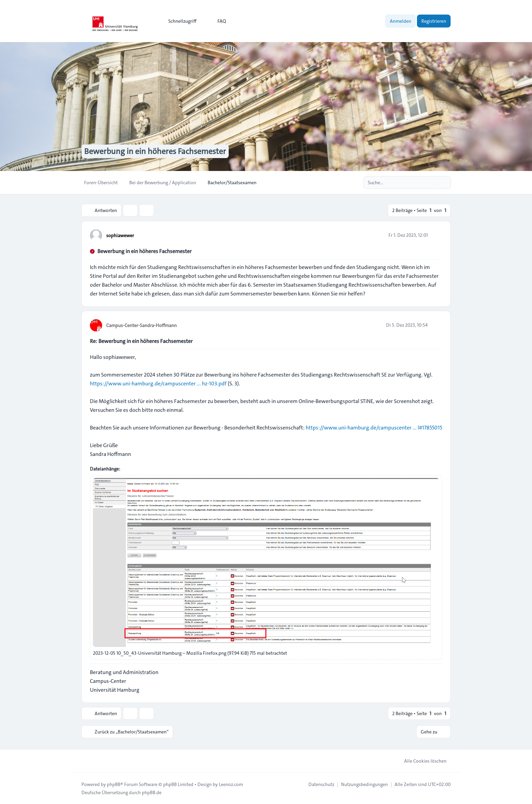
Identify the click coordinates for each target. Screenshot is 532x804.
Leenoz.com (231, 784)
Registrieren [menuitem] (434, 21)
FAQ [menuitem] (217, 21)
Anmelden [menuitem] (401, 21)
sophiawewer (120, 235)
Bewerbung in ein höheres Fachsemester (145, 251)
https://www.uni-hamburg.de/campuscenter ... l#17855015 (374, 428)
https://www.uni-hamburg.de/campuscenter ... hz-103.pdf (158, 384)
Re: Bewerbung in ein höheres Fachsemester (141, 341)
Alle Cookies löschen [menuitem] (421, 761)
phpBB (114, 784)
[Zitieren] (436, 235)
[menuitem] (179, 21)
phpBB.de (152, 792)
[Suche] (432, 183)
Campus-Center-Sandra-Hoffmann (141, 325)
